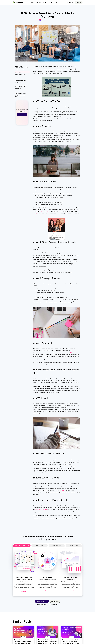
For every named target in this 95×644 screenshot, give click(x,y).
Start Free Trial (70, 2)
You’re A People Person (20, 74)
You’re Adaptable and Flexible (22, 91)
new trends (58, 113)
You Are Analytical (19, 83)
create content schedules (41, 509)
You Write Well (18, 89)
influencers (63, 490)
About (45, 2)
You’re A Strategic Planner (21, 80)
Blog (56, 2)
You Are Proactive (18, 72)
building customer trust (45, 211)
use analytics (70, 353)
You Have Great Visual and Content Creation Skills (21, 86)
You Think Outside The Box (21, 70)
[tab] (22, 546)
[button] (32, 2)
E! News (37, 214)
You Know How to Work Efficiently (20, 96)
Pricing (51, 2)
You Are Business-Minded (21, 93)
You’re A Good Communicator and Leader (22, 77)
